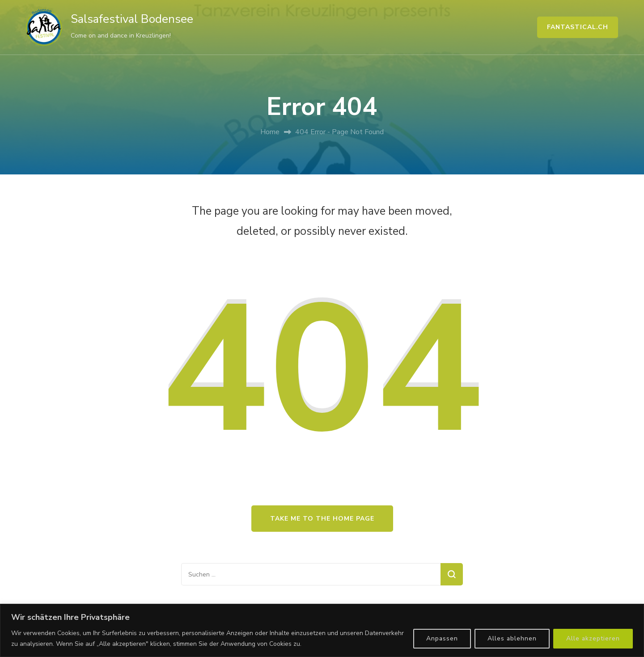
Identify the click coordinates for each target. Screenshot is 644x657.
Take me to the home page (322, 519)
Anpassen (442, 638)
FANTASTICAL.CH (578, 27)
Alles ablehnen (512, 638)
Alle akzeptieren (593, 638)
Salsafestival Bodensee (132, 19)
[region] (322, 630)
